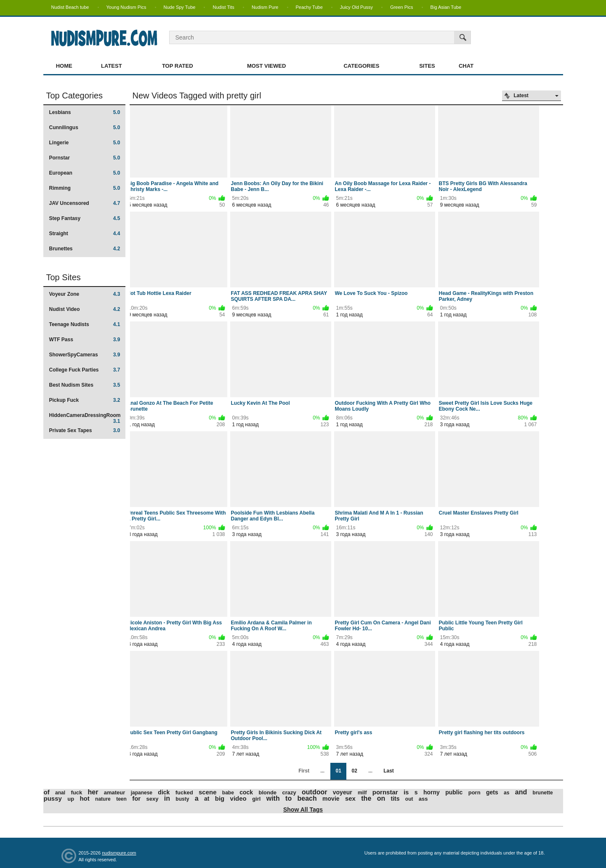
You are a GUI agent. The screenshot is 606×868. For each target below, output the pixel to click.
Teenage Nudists (85, 324)
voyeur (343, 792)
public (454, 792)
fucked (184, 792)
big (220, 798)
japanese (142, 793)
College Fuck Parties (85, 370)
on (381, 798)
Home (64, 66)
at (207, 799)
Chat (466, 66)
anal (60, 793)
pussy (53, 798)
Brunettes (85, 249)
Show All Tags (303, 810)
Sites (427, 66)
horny (432, 792)
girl (256, 799)
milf (362, 793)
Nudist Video (85, 309)
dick (164, 792)
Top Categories (75, 96)
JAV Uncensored (85, 203)
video (238, 798)
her (93, 792)
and (521, 792)
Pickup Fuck (85, 400)
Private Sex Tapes (85, 430)
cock (246, 792)
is (406, 792)
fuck (76, 792)
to (288, 798)
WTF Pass (85, 340)
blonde (267, 792)
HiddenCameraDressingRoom (85, 418)
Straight (85, 234)
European (85, 173)
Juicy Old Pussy (356, 7)
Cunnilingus (85, 127)
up (71, 799)
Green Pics (401, 7)
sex (350, 798)
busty (182, 799)
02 (354, 771)
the (366, 798)
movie (331, 799)
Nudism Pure (265, 7)
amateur (115, 792)
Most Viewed (266, 66)
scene (208, 792)
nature (103, 799)
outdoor (314, 792)
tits (395, 799)
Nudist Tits (223, 7)
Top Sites (64, 277)
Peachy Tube (309, 7)
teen (121, 799)
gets (492, 792)
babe (228, 793)
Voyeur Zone (85, 294)
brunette (543, 793)
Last (389, 771)
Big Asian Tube (446, 7)
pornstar (385, 792)
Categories (361, 66)
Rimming (85, 188)
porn (474, 792)
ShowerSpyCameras (85, 355)
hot (84, 798)
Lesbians (85, 112)
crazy (289, 792)
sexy (153, 799)
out (409, 799)
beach (307, 798)
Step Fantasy (85, 218)
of (47, 792)
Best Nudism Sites (85, 385)
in (167, 798)
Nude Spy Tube (180, 7)
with (273, 798)
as (506, 793)
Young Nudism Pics (126, 7)
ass (423, 799)
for (136, 798)
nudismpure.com (119, 853)
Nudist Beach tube (70, 7)
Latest (112, 66)
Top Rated (178, 66)
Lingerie (85, 143)
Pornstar (85, 158)
